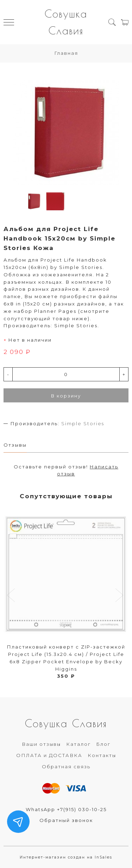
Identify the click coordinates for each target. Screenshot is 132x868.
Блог (103, 744)
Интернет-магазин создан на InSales (66, 857)
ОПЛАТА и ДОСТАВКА (49, 755)
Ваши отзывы (41, 744)
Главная (66, 53)
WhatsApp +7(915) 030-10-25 (66, 809)
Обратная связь (66, 767)
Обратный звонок (66, 820)
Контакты (102, 755)
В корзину (66, 396)
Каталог (78, 744)
